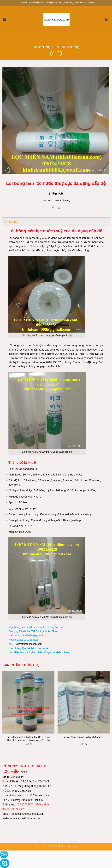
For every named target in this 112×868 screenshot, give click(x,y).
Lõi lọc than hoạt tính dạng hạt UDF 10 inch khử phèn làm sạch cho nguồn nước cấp (28, 739)
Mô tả (9, 221)
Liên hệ (56, 194)
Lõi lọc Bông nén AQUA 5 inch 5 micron (84, 737)
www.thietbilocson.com (29, 644)
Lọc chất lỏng (42, 47)
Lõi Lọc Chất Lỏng (67, 47)
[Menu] (4, 20)
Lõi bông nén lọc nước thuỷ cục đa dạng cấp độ (47, 335)
